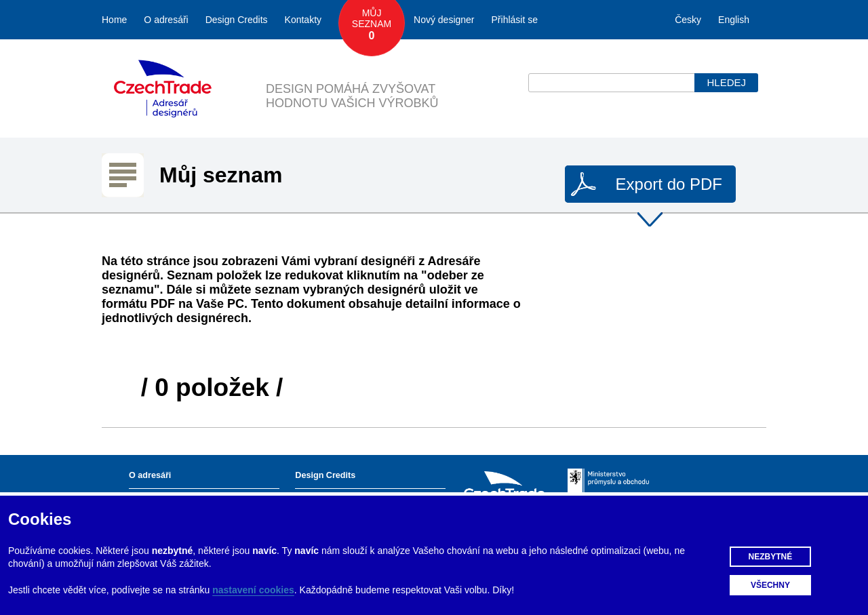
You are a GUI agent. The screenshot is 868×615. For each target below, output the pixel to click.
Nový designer (444, 20)
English (734, 20)
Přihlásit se (515, 20)
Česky (688, 20)
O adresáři (166, 20)
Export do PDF (669, 184)
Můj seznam (372, 25)
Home (114, 20)
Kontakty (303, 20)
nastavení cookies (253, 590)
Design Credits (237, 20)
